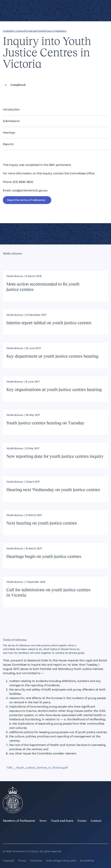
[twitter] (5, 832)
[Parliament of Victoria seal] (13, 800)
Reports (8, 144)
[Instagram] (72, 832)
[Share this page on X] (16, 92)
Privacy (22, 861)
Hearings (9, 133)
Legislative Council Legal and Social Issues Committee (35, 31)
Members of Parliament (19, 821)
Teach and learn (62, 821)
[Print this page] (35, 92)
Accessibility (87, 861)
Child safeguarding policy (61, 861)
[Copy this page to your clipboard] (29, 92)
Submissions (11, 121)
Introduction (11, 109)
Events (82, 821)
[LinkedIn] (39, 832)
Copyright (9, 861)
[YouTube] (5, 837)
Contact (96, 821)
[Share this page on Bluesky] (23, 92)
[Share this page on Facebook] (4, 92)
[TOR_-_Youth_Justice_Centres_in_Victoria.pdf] (55, 768)
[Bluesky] (39, 837)
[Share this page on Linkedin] (10, 92)
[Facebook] (106, 832)
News (43, 821)
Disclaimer (36, 861)
